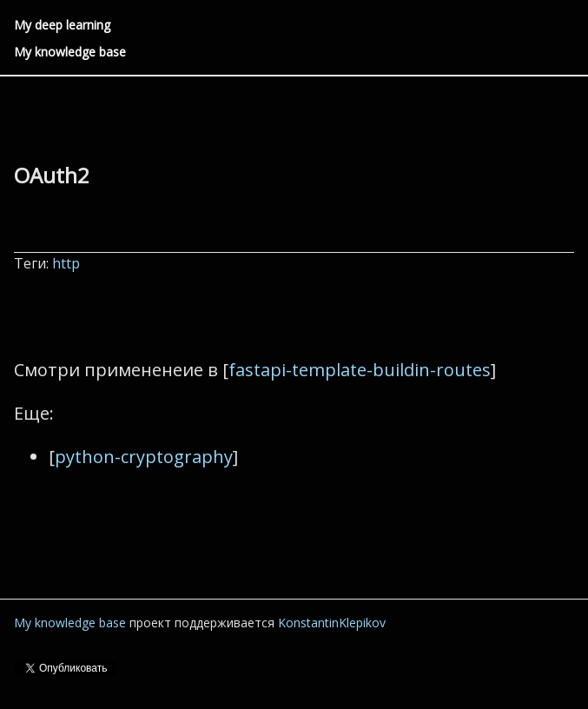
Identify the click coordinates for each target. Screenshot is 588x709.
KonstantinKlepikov (332, 623)
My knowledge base (70, 52)
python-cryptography (144, 457)
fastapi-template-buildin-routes (360, 370)
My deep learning (62, 25)
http (68, 263)
